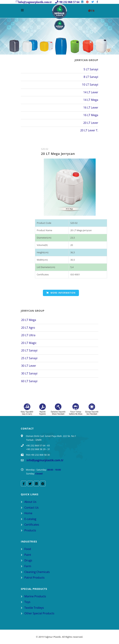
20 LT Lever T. (89, 130)
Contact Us (32, 508)
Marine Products (35, 596)
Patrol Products (35, 578)
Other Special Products (39, 613)
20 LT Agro (28, 328)
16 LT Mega (91, 115)
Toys (27, 602)
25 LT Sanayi (29, 358)
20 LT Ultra (28, 335)
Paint (28, 555)
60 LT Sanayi (29, 381)
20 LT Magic (29, 343)
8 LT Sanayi (91, 77)
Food (28, 549)
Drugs (28, 560)
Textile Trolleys (34, 608)
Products (30, 530)
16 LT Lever (91, 108)
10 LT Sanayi (90, 85)
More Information (61, 293)
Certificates (32, 525)
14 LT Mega (91, 100)
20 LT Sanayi (29, 350)
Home (28, 513)
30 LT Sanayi (29, 373)
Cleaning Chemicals (37, 572)
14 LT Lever (91, 92)
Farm (28, 566)
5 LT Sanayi (91, 69)
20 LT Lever (91, 123)
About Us (30, 502)
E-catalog (30, 519)
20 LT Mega (29, 320)
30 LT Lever (29, 366)
